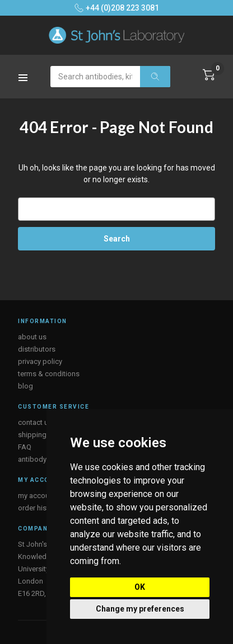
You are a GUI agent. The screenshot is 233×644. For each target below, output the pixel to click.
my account (37, 496)
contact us (35, 422)
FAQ (25, 447)
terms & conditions (49, 374)
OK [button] (140, 587)
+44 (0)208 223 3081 (117, 8)
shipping (32, 435)
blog (25, 386)
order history (38, 508)
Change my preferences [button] (140, 609)
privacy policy (40, 361)
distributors (37, 349)
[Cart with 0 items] (209, 75)
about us (32, 337)
